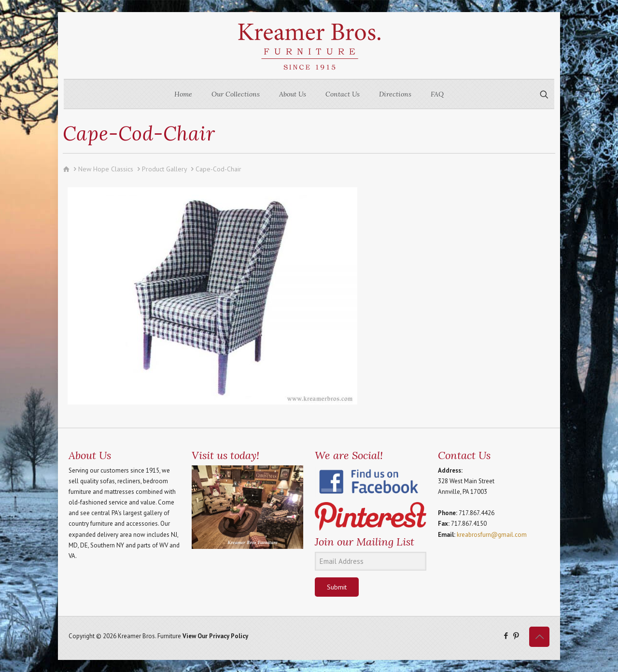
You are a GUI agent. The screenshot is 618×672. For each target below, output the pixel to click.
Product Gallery (164, 169)
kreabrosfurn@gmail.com (492, 535)
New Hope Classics (106, 169)
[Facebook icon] (506, 636)
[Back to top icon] (539, 637)
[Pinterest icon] (516, 636)
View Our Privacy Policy (215, 636)
